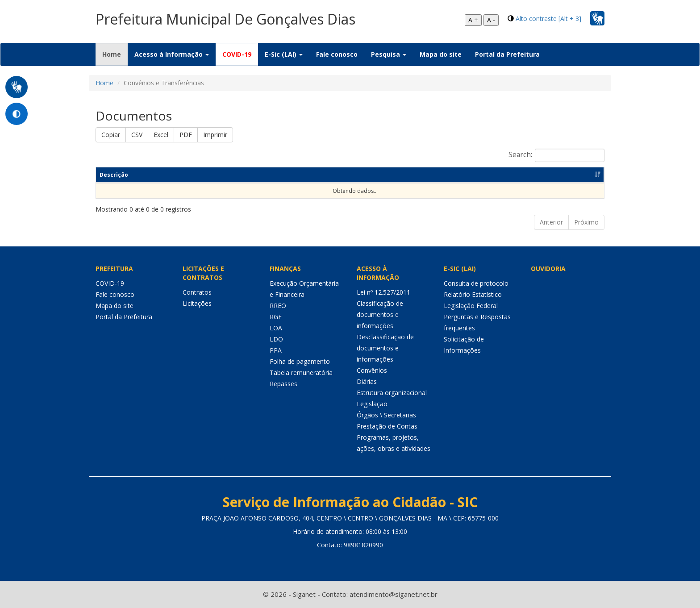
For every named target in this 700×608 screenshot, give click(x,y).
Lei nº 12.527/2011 (383, 292)
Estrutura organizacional (392, 393)
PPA (276, 350)
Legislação (372, 404)
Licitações (197, 303)
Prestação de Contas (387, 426)
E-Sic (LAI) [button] (284, 54)
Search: (556, 155)
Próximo (586, 222)
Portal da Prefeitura (507, 54)
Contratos (197, 292)
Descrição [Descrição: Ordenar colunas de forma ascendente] (114, 175)
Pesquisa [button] (389, 54)
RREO (278, 306)
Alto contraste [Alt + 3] (548, 19)
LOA (276, 328)
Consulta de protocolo (476, 283)
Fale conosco (337, 54)
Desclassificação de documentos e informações (385, 348)
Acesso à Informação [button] (172, 54)
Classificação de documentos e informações (380, 314)
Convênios (372, 370)
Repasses (283, 384)
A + (473, 20)
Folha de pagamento (300, 361)
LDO (276, 339)
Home (115, 54)
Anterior (551, 222)
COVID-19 (237, 54)
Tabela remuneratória (301, 373)
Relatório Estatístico (473, 294)
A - (491, 20)
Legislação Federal (471, 306)
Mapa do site (441, 54)
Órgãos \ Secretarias (386, 415)
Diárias (367, 381)
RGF (276, 317)
